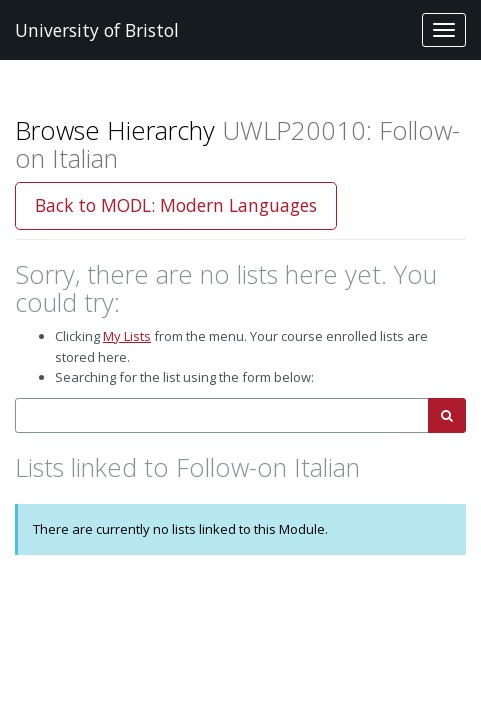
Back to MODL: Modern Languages (176, 205)
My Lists (127, 336)
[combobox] (222, 415)
